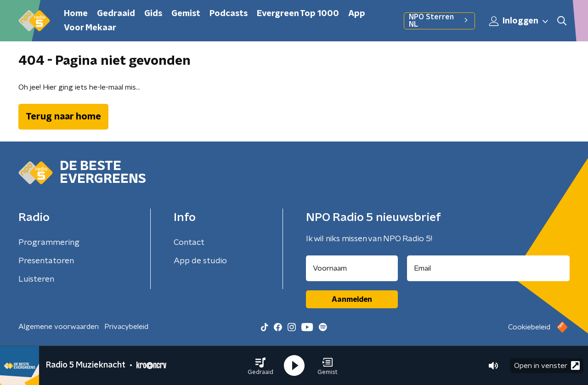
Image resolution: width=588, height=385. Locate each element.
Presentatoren (46, 261)
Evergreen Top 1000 (298, 14)
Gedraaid (116, 14)
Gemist (186, 14)
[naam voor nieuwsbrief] (352, 268)
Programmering (49, 243)
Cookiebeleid (529, 327)
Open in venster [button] (547, 365)
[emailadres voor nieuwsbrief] (489, 268)
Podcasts (229, 14)
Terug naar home (63, 117)
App (357, 14)
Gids (153, 14)
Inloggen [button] (519, 21)
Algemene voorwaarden (59, 327)
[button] (260, 366)
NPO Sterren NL (439, 21)
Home (76, 14)
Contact (189, 243)
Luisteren (36, 279)
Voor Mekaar (90, 28)
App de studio (200, 261)
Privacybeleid (126, 327)
